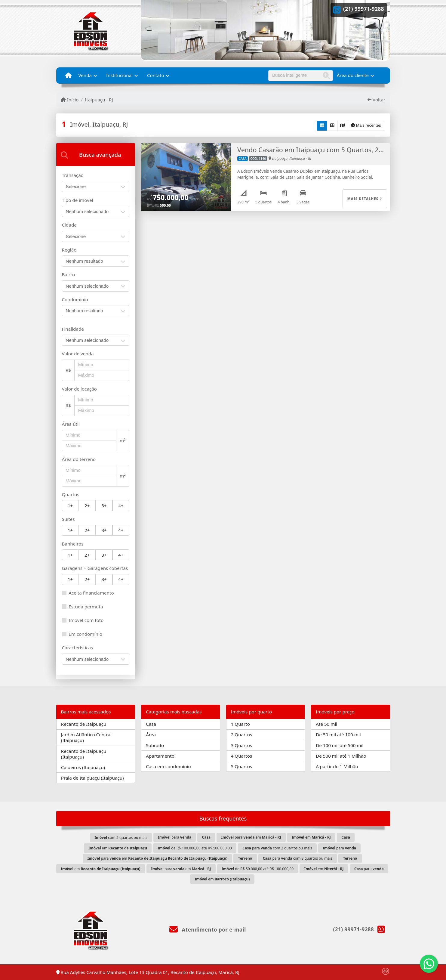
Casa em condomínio (168, 766)
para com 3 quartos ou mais (298, 858)
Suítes (68, 519)
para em (251, 837)
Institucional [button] (119, 75)
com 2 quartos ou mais (121, 838)
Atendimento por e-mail (208, 930)
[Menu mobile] (68, 76)
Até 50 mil (326, 724)
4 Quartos (242, 756)
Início (70, 100)
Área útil (71, 424)
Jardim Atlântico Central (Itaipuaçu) (86, 737)
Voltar (376, 100)
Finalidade (73, 329)
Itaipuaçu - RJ (99, 100)
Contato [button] (156, 75)
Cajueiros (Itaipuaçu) (83, 767)
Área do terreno (79, 459)
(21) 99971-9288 (364, 9)
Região (69, 250)
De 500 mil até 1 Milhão (341, 756)
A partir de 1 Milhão (337, 766)
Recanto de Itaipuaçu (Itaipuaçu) (84, 754)
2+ (87, 505)
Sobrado (155, 745)
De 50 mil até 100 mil (338, 734)
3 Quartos (242, 745)
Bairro (69, 274)
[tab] (96, 155)
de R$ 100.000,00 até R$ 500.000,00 (195, 848)
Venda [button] (85, 75)
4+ (121, 505)
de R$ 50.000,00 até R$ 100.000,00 (258, 869)
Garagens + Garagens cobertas (95, 568)
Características (78, 648)
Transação (73, 175)
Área (151, 734)
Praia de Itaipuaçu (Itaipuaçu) (92, 778)
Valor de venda (78, 354)
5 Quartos (242, 766)
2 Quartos (242, 734)
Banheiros (73, 544)
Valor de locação (79, 389)
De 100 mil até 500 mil (340, 745)
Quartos (71, 494)
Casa (151, 724)
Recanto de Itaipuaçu (84, 724)
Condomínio (75, 299)
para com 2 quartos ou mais (277, 848)
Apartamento (160, 756)
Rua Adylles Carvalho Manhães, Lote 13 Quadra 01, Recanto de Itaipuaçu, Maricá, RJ (148, 972)
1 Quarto (240, 724)
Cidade (69, 225)
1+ (70, 505)
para (175, 837)
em (311, 837)
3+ (104, 505)
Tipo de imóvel (78, 200)
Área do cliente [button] (353, 75)
